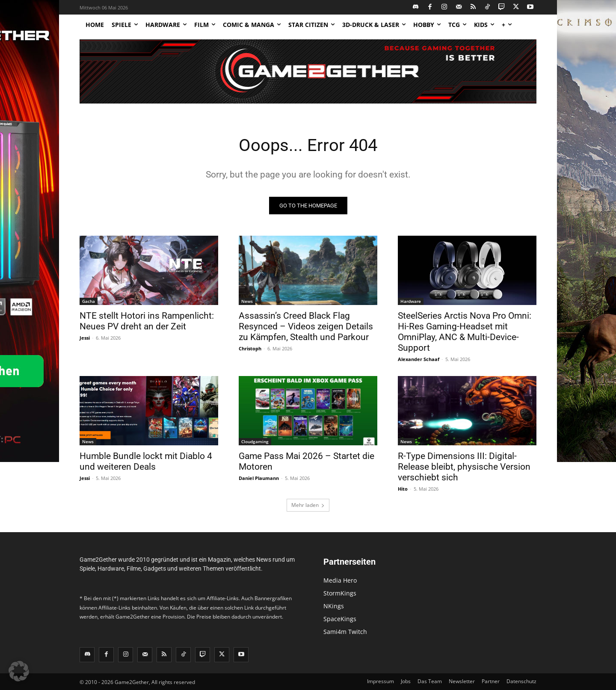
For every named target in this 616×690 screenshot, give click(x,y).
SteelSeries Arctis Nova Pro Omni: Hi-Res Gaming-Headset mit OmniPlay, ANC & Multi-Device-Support (465, 332)
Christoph (250, 348)
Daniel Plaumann (259, 478)
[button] (19, 671)
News (247, 301)
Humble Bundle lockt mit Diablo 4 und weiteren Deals (146, 461)
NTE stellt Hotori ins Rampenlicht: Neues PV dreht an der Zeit (147, 321)
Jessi (85, 338)
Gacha (89, 301)
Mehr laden (308, 505)
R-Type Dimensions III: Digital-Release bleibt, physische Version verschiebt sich (464, 467)
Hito (403, 489)
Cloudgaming (255, 441)
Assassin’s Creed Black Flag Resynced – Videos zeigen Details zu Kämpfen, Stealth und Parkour (306, 326)
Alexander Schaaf (419, 359)
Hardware (411, 301)
